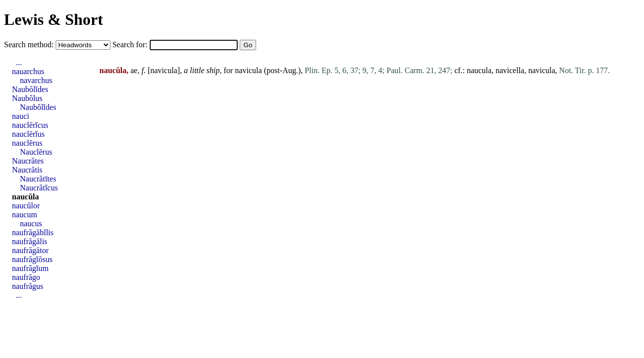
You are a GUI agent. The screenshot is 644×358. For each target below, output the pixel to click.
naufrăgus (28, 286)
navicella (510, 70)
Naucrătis (27, 170)
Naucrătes (28, 161)
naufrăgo (26, 277)
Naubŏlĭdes (30, 89)
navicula (164, 70)
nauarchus (28, 71)
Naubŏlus (27, 98)
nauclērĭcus (30, 125)
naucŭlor (26, 206)
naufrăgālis (30, 241)
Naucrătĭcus (39, 188)
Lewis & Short (53, 19)
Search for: (131, 45)
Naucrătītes (38, 179)
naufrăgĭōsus (32, 259)
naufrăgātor (30, 250)
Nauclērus (36, 152)
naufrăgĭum (30, 268)
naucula (479, 70)
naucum (25, 215)
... (19, 62)
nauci (21, 116)
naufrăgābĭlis (33, 232)
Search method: (30, 45)
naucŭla (25, 197)
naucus (31, 224)
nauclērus (27, 143)
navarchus (36, 80)
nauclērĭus (28, 134)
